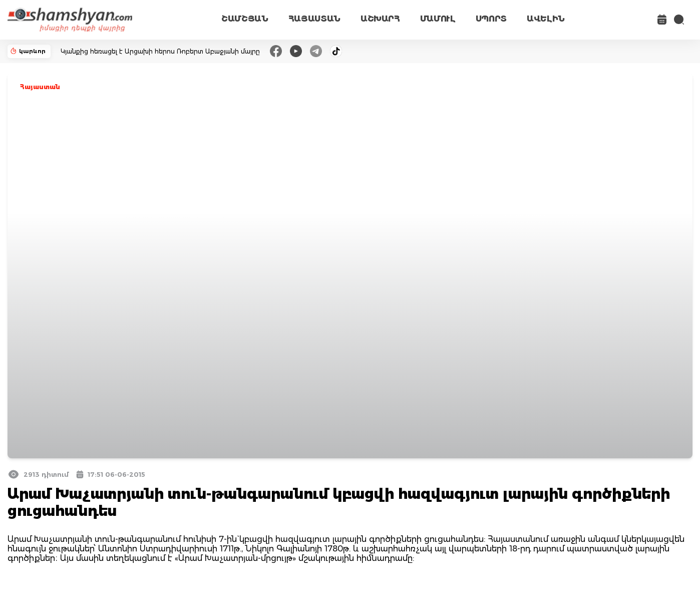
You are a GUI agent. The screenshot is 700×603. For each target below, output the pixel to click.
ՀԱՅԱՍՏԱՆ (314, 19)
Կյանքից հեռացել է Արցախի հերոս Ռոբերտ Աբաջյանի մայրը (160, 51)
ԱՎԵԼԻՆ (546, 19)
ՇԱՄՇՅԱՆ (245, 19)
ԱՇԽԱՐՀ (380, 19)
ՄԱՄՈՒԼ (438, 19)
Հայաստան (40, 87)
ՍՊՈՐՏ (491, 19)
